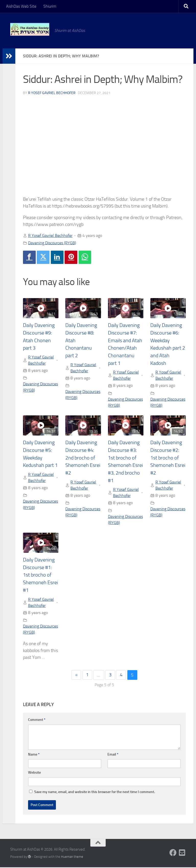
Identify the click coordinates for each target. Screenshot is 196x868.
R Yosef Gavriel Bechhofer (52, 93)
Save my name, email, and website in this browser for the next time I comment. (95, 792)
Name (34, 755)
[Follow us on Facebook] (173, 853)
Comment (37, 720)
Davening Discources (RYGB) (52, 243)
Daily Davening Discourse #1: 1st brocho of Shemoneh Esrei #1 (40, 576)
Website (34, 773)
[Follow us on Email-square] (182, 853)
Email (113, 755)
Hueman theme (72, 857)
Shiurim (50, 6)
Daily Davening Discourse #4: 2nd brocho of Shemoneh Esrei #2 (83, 458)
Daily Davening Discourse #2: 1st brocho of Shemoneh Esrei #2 (168, 458)
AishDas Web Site (21, 6)
